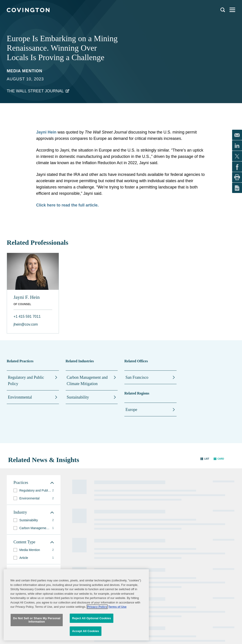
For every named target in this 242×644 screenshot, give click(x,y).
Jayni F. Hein (27, 297)
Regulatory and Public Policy (26, 381)
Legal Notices (157, 511)
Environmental (20, 397)
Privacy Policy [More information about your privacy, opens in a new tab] (97, 610)
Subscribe (29, 546)
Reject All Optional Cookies (92, 621)
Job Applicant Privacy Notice (118, 533)
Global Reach (75, 540)
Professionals (75, 511)
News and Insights (78, 531)
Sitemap (154, 518)
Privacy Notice (113, 525)
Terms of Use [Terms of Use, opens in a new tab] (117, 610)
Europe (131, 410)
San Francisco (137, 377)
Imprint (153, 531)
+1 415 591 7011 (27, 316)
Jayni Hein (46, 132)
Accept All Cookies (86, 634)
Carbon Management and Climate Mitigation (87, 381)
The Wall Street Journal (35, 91)
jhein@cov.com (26, 324)
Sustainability (78, 397)
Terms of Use (157, 525)
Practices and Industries (75, 520)
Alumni (109, 511)
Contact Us (111, 518)
